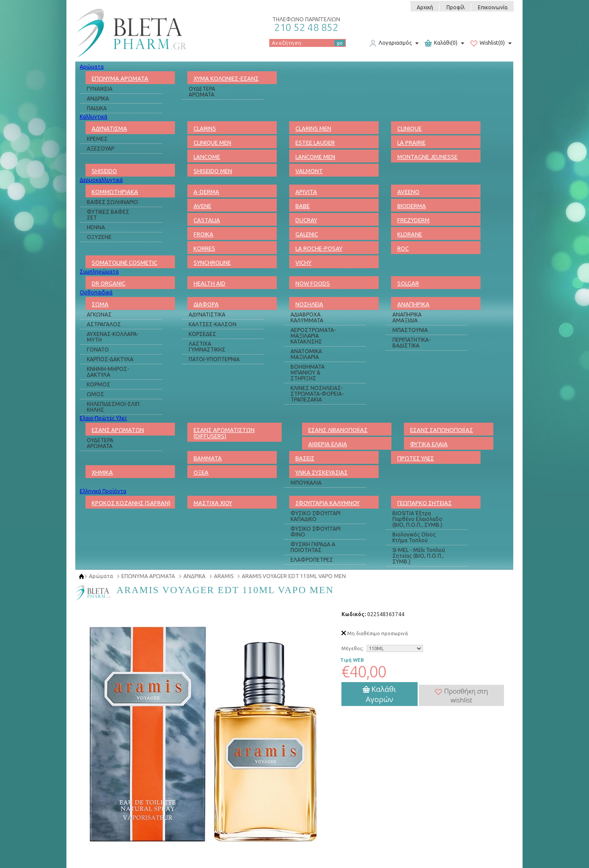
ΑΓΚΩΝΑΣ (99, 314)
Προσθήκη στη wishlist (461, 695)
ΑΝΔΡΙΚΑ (98, 98)
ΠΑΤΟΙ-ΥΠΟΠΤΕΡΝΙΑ (214, 359)
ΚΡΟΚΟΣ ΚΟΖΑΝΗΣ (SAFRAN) (131, 503)
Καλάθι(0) (441, 43)
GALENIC (307, 234)
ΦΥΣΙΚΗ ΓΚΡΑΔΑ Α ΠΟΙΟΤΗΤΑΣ (313, 547)
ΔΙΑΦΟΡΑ (206, 304)
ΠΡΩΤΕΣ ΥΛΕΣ (416, 458)
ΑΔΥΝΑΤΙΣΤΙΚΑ (207, 314)
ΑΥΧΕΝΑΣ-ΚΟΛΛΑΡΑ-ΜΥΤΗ (113, 337)
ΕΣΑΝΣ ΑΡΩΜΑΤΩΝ (118, 430)
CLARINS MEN (313, 128)
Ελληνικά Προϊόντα (103, 491)
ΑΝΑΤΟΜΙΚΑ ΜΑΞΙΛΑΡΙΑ (306, 354)
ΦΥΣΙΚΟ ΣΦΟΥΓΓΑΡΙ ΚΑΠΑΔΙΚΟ (316, 516)
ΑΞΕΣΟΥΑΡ (101, 149)
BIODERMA (412, 206)
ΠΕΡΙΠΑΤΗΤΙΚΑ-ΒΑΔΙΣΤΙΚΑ (411, 343)
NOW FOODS (313, 283)
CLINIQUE (409, 128)
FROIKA (203, 234)
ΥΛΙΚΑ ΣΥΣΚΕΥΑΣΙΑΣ (322, 472)
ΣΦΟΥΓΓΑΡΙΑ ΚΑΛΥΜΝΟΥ (327, 503)
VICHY (303, 262)
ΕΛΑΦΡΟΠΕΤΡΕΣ (312, 560)
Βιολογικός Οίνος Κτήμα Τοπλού (414, 537)
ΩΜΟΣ (95, 394)
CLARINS (205, 128)
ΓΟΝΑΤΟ (98, 349)
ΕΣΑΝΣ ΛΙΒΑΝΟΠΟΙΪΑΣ (338, 430)
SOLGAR (408, 283)
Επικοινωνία (493, 7)
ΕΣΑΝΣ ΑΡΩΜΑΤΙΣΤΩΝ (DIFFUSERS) (224, 433)
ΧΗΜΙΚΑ (102, 472)
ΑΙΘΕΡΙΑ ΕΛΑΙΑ (328, 444)
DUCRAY (306, 220)
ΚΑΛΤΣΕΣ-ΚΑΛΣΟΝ (213, 324)
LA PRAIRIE (411, 143)
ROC (403, 248)
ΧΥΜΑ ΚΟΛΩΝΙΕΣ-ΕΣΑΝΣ (226, 78)
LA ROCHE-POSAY (319, 248)
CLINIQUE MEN (212, 143)
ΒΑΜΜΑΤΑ (208, 458)
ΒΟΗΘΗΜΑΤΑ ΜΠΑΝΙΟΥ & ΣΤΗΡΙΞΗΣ (308, 372)
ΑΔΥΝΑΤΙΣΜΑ (109, 128)
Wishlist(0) (488, 43)
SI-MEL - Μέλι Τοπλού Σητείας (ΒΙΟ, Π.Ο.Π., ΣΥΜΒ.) (419, 556)
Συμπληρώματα (99, 272)
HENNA (96, 227)
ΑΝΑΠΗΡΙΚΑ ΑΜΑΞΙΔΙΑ (407, 317)
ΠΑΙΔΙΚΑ (97, 108)
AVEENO (408, 192)
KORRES (204, 248)
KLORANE (410, 234)
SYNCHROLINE (212, 262)
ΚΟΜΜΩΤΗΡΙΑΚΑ (115, 192)
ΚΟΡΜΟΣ (99, 384)
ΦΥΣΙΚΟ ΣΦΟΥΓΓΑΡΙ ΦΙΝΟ (316, 532)
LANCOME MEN (315, 157)
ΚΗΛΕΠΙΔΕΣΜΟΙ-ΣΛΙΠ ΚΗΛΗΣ (113, 407)
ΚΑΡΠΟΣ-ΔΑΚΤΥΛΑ (110, 359)
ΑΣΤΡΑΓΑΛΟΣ (104, 324)
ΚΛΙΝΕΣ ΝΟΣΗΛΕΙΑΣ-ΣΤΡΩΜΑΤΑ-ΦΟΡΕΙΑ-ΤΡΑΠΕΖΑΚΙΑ (317, 394)
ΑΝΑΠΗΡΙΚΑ (413, 304)
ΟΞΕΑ (201, 472)
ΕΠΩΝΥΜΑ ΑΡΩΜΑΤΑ (120, 78)
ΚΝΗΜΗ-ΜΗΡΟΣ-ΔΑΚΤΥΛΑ (108, 372)
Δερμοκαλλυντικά (101, 180)
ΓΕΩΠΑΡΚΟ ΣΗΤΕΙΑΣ (424, 503)
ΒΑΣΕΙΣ (305, 458)
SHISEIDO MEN (213, 171)
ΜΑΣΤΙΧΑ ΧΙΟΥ (213, 503)
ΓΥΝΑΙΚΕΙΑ (100, 89)
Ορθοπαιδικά (96, 292)
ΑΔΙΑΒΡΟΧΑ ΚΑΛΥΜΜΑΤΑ (307, 317)
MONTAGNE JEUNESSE (427, 157)
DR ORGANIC (108, 283)
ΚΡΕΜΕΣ (97, 139)
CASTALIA (207, 220)
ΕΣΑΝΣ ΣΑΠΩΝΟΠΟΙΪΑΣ (442, 430)
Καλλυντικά (93, 117)
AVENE (202, 206)
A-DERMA (206, 192)
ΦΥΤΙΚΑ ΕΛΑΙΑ (429, 444)
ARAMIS (224, 576)
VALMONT (309, 171)
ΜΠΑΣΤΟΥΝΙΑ (410, 330)
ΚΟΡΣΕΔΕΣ (202, 334)
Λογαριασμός (391, 43)
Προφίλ (455, 7)
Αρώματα (92, 67)
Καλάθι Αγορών (379, 694)
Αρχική (425, 7)
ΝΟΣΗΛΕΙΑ (309, 304)
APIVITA (306, 192)
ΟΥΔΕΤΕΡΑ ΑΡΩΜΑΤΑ (202, 92)
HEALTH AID (209, 283)
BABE (302, 206)
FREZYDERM (413, 220)
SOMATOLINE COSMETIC (124, 262)
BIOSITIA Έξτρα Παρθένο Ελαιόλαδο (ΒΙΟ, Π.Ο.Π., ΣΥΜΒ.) (417, 519)
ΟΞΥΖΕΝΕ (99, 237)
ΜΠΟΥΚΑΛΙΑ (306, 483)
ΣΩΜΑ (100, 304)
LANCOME (207, 157)
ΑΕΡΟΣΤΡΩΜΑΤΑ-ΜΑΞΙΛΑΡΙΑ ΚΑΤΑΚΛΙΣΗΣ (313, 336)
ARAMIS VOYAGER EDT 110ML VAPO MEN (294, 576)
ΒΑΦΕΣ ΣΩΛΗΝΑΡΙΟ (112, 202)
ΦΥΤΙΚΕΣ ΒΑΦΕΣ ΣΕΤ (108, 215)
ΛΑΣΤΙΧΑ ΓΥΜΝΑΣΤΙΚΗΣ (207, 347)
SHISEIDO (104, 171)
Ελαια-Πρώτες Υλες (103, 418)
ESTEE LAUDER (315, 143)
